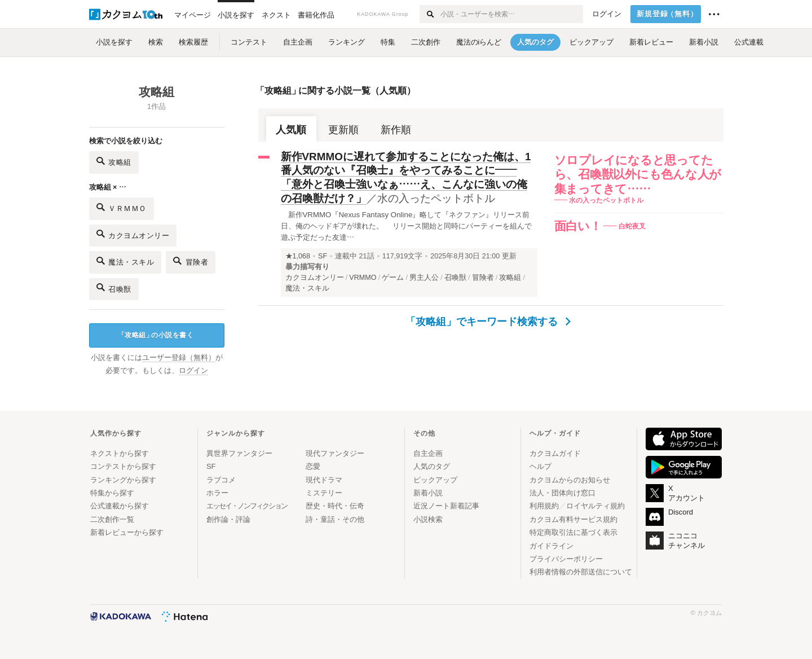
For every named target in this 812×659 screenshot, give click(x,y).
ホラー (217, 493)
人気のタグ (432, 466)
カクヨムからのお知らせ (570, 480)
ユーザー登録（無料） (179, 358)
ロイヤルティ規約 (595, 506)
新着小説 (428, 493)
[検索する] (429, 14)
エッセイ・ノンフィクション (247, 506)
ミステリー (324, 493)
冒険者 (191, 261)
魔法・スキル (125, 261)
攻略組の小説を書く (156, 335)
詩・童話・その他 (335, 519)
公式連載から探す (120, 506)
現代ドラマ (324, 480)
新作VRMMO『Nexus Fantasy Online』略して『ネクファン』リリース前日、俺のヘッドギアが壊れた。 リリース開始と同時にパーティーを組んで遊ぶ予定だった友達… (407, 226)
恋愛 (313, 466)
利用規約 (544, 506)
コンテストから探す (123, 466)
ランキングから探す (123, 480)
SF (323, 256)
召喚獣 (114, 287)
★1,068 (298, 256)
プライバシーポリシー (566, 559)
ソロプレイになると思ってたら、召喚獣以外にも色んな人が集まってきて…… (638, 174)
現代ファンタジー (335, 453)
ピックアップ (435, 480)
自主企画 (428, 453)
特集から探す (112, 493)
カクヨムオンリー (133, 234)
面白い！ (578, 226)
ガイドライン (551, 546)
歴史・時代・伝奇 (335, 506)
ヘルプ (540, 466)
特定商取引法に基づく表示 (573, 532)
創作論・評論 (228, 519)
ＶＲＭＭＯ (122, 207)
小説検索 (428, 519)
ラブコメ (221, 480)
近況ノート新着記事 (446, 506)
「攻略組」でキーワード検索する (488, 322)
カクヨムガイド (555, 453)
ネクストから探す (120, 453)
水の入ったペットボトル (436, 198)
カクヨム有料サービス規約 (573, 519)
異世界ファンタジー (239, 453)
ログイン (607, 14)
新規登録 (667, 14)
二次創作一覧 (112, 519)
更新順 (343, 130)
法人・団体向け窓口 (562, 493)
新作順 (396, 130)
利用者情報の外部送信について (581, 572)
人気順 (291, 130)
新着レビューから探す (127, 532)
